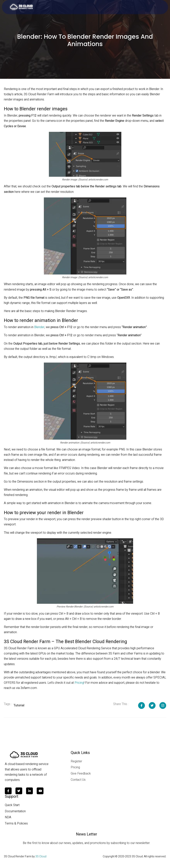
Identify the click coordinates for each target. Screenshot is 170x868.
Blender (39, 327)
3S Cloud (41, 856)
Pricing (79, 683)
